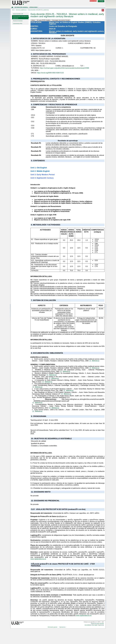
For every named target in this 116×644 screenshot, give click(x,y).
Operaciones (33, 7)
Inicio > (14, 10)
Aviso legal (94, 625)
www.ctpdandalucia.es (38, 559)
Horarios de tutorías (18, 21)
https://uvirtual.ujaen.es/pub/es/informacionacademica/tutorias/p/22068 (64, 68)
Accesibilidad (88, 625)
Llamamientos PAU (18, 24)
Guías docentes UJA (18, 14)
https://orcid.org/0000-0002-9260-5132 (50, 73)
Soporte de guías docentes (97, 624)
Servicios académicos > (22, 10)
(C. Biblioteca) (94, 361)
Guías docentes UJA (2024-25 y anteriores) (21, 17)
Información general (21, 7)
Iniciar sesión (93, 1)
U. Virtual (101, 1)
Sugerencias (101, 625)
